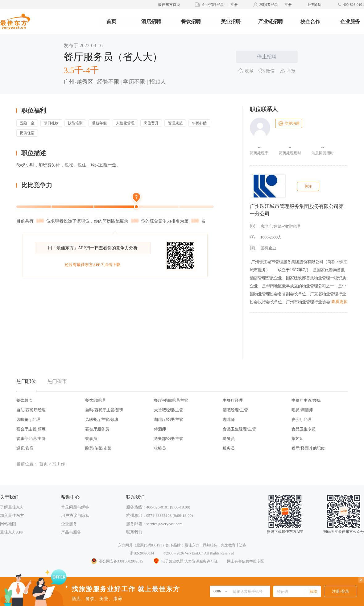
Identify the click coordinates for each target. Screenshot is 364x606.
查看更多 (339, 302)
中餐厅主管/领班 (306, 400)
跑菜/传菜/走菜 (98, 448)
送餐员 (229, 439)
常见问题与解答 (75, 507)
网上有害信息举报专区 (246, 561)
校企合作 (310, 21)
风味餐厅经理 (28, 419)
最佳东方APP (12, 532)
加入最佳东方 (12, 515)
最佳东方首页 (169, 5)
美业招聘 (231, 21)
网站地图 (8, 524)
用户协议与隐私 (75, 515)
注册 (234, 5)
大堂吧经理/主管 (169, 410)
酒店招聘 (151, 21)
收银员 (160, 448)
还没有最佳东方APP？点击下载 (93, 265)
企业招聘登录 (213, 5)
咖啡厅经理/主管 (169, 419)
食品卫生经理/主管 (239, 429)
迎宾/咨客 (25, 448)
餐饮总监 (24, 400)
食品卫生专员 (304, 429)
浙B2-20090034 (142, 553)
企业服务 (350, 21)
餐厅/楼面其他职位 (308, 448)
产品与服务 (71, 532)
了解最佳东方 (12, 507)
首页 (111, 21)
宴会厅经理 (302, 419)
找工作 (59, 464)
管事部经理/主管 (31, 439)
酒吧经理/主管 (235, 410)
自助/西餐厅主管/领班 (104, 410)
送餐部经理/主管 (169, 439)
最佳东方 (192, 545)
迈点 (243, 545)
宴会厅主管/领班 (31, 429)
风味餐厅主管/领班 (102, 419)
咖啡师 (229, 419)
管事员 (91, 439)
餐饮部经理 (95, 400)
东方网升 (125, 545)
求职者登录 (269, 5)
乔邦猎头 (210, 545)
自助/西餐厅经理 (31, 410)
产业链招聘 (271, 21)
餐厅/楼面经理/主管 (171, 400)
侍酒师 (160, 429)
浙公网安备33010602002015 (117, 561)
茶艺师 (298, 439)
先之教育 (228, 545)
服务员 (229, 448)
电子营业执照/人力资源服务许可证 (185, 561)
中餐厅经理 (233, 400)
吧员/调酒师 (302, 410)
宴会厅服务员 (97, 429)
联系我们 (134, 532)
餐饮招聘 (191, 21)
